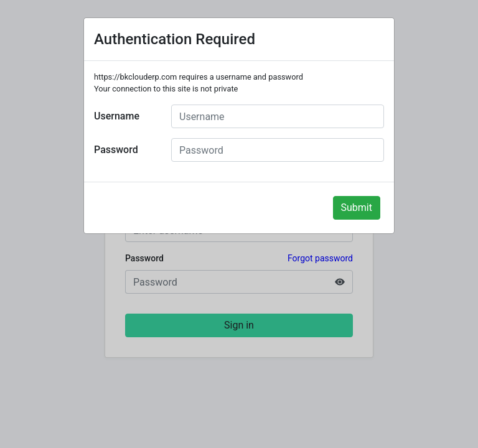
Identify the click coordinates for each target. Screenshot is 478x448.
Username (117, 116)
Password (116, 150)
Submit (357, 208)
